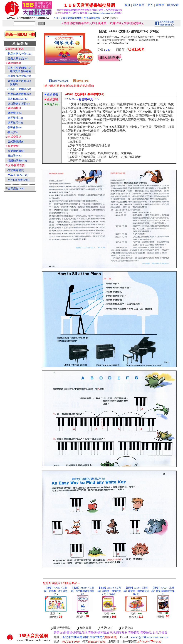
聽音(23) (13, 132)
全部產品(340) (16, 188)
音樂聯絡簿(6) (16, 151)
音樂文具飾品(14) (18, 59)
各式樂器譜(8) (16, 142)
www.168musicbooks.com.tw (101, 13)
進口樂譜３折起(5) (19, 104)
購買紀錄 (173, 5)
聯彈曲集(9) (15, 127)
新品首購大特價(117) (20, 54)
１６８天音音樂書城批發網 (68, 18)
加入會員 (139, 5)
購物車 (160, 5)
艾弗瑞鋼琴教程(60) (19, 94)
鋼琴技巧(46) (15, 123)
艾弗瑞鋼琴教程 (92, 18)
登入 (150, 5)
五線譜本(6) (15, 156)
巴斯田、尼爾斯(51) (19, 89)
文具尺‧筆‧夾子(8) (18, 175)
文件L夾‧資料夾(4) (18, 180)
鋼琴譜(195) (15, 113)
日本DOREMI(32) (18, 99)
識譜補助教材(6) (17, 161)
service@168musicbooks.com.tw (150, 637)
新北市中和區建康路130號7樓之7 (90, 637)
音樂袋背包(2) (16, 170)
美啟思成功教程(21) (19, 76)
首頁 (127, 5)
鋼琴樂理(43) (15, 118)
